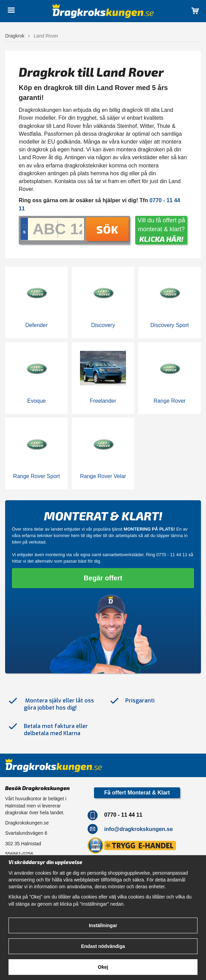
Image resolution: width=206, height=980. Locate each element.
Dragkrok (15, 36)
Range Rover (170, 401)
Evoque (36, 401)
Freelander (103, 401)
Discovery (103, 325)
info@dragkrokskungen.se (138, 829)
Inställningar (103, 925)
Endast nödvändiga (103, 946)
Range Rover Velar (103, 476)
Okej (103, 967)
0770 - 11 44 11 (172, 555)
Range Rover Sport (37, 476)
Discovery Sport (170, 325)
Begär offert (103, 578)
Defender (36, 325)
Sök (107, 229)
